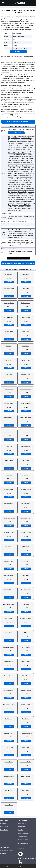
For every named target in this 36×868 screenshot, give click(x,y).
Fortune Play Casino (26, 403)
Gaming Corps (12, 166)
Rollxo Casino (9, 633)
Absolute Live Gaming (26, 138)
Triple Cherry (28, 205)
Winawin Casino (26, 776)
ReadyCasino (26, 604)
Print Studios (14, 192)
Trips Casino (26, 748)
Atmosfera (25, 142)
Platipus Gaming (29, 188)
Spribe (25, 203)
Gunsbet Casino (26, 432)
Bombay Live (11, 151)
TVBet (26, 207)
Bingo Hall (21, 830)
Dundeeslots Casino (26, 389)
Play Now (18, 52)
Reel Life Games (28, 194)
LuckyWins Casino (26, 532)
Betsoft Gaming (17, 147)
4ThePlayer (32, 136)
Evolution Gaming (23, 158)
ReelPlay (10, 196)
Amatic (20, 140)
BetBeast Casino (26, 303)
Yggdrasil (10, 211)
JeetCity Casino (9, 461)
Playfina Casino (26, 590)
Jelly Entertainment (27, 173)
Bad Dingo (15, 145)
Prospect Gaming (23, 192)
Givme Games (12, 168)
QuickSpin (11, 194)
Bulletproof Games (13, 153)
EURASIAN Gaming (13, 158)
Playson (16, 190)
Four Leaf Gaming (17, 162)
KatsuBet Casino (26, 475)
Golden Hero (19, 168)
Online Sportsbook (23, 833)
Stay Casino (26, 719)
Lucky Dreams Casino (9, 518)
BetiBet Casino (26, 317)
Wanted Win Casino (26, 762)
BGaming (24, 147)
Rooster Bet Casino (9, 647)
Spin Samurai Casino (9, 704)
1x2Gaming (17, 136)
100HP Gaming (16, 138)
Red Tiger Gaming (19, 194)
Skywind (20, 199)
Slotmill (32, 199)
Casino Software (22, 836)
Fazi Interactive (25, 160)
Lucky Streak (20, 177)
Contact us (3, 854)
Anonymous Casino (9, 289)
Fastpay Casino (9, 403)
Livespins (10, 177)
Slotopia (10, 201)
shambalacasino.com (18, 36)
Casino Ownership (23, 840)
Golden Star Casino (26, 418)
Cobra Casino (9, 375)
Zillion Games (19, 211)
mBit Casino (26, 547)
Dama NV (15, 42)
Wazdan (15, 209)
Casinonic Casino (9, 360)
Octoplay (15, 186)
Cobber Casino (26, 360)
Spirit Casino (9, 719)
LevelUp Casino (9, 504)
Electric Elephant (17, 157)
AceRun (10, 140)
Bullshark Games (23, 153)
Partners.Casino (12, 249)
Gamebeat (11, 164)
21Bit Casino (9, 274)
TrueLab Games (12, 207)
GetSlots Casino (9, 418)
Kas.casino (9, 475)
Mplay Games (19, 181)
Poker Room (21, 827)
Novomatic (24, 184)
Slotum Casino (26, 676)
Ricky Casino (9, 618)
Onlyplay (26, 186)
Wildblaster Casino (9, 776)
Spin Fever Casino (26, 690)
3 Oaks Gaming (24, 136)
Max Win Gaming (21, 179)
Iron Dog (15, 173)
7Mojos (10, 138)
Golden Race (27, 168)
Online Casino (22, 823)
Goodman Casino (9, 432)
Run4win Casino (26, 647)
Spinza (21, 203)
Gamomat (19, 166)
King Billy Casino (9, 489)
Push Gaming (31, 192)
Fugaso (25, 162)
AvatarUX (23, 144)
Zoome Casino (9, 805)
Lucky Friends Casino (26, 518)
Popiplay (26, 190)
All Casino (18, 866)
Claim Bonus (16, 133)
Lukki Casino (9, 547)
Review (9, 282)
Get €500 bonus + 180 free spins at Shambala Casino (19, 263)
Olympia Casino (9, 575)
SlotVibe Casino (9, 690)
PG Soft (22, 188)
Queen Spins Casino (9, 604)
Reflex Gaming (21, 196)
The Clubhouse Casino (26, 733)
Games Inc (25, 164)
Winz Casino (9, 791)
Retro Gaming (12, 197)
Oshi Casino (26, 575)
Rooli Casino (26, 633)
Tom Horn (21, 205)
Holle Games (16, 172)
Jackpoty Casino (26, 446)
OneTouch (20, 186)
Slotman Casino (26, 661)
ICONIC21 (31, 172)
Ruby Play (28, 197)
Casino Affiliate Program (7, 850)
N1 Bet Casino (26, 561)
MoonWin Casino (9, 561)
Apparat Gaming (12, 142)
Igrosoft (10, 173)
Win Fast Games (22, 209)
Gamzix (24, 166)
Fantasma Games (16, 160)
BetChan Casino (9, 317)
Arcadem (19, 142)
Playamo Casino (9, 590)
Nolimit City (32, 183)
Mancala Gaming (29, 177)
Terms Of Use (4, 830)
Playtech (21, 190)
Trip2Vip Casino (9, 748)
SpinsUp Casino (26, 704)
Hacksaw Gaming (26, 170)
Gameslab (31, 164)
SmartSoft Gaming (18, 201)
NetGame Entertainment (22, 183)
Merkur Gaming (30, 179)
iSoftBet (20, 173)
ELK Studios (25, 157)
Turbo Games (20, 207)
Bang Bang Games (24, 145)
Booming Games (30, 151)
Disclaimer (3, 823)
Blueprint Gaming (27, 149)
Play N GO (11, 190)
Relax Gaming (29, 196)
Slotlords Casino (9, 661)
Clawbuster (22, 155)
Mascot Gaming (12, 179)
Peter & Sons (16, 188)
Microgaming (11, 181)
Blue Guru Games (17, 149)
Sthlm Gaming (31, 203)
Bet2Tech (10, 147)
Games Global (18, 164)
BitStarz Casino (9, 332)
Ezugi (10, 160)
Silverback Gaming (13, 199)
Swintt (10, 205)
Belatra (31, 145)
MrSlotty (25, 181)
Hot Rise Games (24, 172)
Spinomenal (11, 203)
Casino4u (9, 346)
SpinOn (17, 203)
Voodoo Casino (9, 762)
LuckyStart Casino (9, 532)
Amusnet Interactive (27, 140)
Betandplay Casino (9, 303)
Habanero (18, 170)
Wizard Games (31, 209)
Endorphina (31, 157)
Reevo (15, 196)
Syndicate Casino (9, 733)
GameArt (29, 162)
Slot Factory (26, 199)
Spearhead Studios (28, 201)
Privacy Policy (4, 827)
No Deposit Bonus (23, 843)
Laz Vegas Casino (26, 489)
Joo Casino (26, 461)
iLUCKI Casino (9, 446)
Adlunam (15, 140)
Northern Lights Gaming (14, 184)
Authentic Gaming (15, 144)
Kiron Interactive (26, 175)
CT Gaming (29, 155)
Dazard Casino (9, 389)
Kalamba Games (17, 175)
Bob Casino (26, 332)
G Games (29, 166)
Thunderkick (15, 205)
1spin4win (11, 136)
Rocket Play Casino (26, 618)
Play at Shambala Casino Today (18, 121)
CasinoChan (26, 346)
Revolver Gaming (20, 197)
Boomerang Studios (20, 151)
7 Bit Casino (26, 274)
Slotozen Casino (9, 676)
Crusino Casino (26, 375)
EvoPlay (31, 158)
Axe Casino (26, 289)
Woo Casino (26, 791)
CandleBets (16, 155)
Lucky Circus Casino (26, 504)
